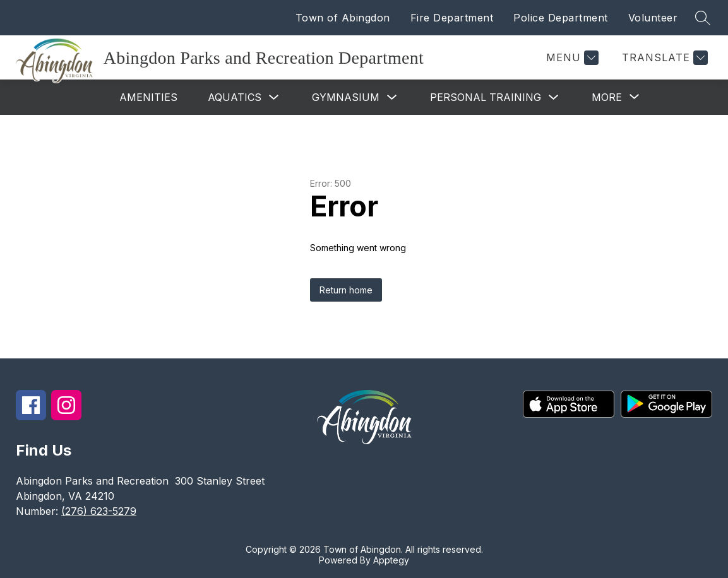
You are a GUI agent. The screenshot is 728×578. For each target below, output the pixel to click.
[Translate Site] (663, 58)
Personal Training (486, 97)
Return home (346, 290)
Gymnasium (346, 97)
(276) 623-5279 (99, 511)
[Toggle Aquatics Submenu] (274, 97)
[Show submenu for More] (607, 97)
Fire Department (452, 18)
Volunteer (653, 18)
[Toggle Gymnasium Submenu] (392, 97)
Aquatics (235, 97)
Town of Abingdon (343, 18)
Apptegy (391, 560)
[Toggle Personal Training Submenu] (554, 97)
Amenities (148, 97)
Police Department (561, 18)
